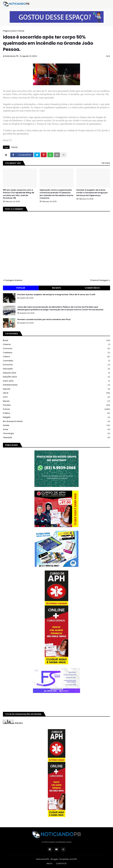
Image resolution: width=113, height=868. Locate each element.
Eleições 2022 (56, 373)
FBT (75, 859)
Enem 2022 (56, 381)
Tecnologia (56, 433)
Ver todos (106, 163)
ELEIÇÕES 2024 (56, 377)
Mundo (56, 401)
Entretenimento (56, 385)
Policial (21, 31)
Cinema (56, 344)
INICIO (50, 864)
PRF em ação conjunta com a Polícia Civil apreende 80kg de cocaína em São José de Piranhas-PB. (19, 194)
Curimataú (56, 361)
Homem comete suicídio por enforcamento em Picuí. (44, 319)
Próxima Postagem (99, 280)
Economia (56, 365)
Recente (56, 288)
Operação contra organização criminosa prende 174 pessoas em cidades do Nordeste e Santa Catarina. (56, 194)
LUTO (56, 397)
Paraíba (56, 405)
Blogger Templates (60, 859)
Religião (56, 417)
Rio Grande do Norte (56, 421)
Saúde (56, 425)
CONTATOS (61, 864)
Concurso (56, 349)
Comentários (92, 288)
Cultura (56, 357)
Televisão (56, 438)
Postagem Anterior (13, 280)
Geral (56, 393)
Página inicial (9, 31)
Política (56, 413)
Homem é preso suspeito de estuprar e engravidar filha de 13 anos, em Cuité (56, 295)
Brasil (56, 341)
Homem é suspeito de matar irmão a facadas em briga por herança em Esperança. (92, 193)
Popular (21, 288)
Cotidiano (56, 353)
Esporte (56, 389)
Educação (56, 369)
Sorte (56, 430)
